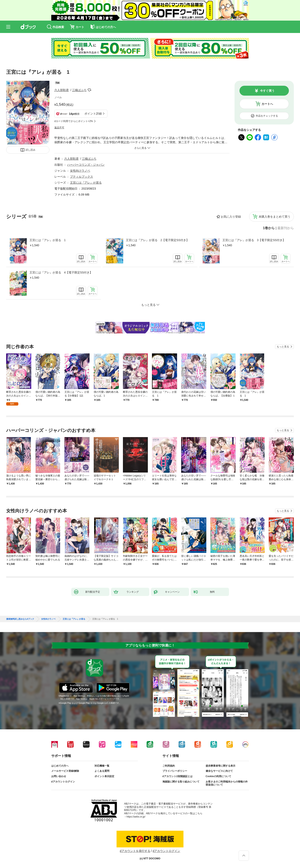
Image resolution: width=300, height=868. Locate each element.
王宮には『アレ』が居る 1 (48, 240)
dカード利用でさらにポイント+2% (74, 121)
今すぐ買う (267, 91)
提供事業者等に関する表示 (221, 766)
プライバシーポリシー (175, 771)
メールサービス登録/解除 (65, 771)
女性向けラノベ (80, 171)
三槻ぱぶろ (79, 90)
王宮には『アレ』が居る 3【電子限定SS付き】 (254, 240)
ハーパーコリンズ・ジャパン (86, 165)
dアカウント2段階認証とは (177, 776)
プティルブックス (82, 177)
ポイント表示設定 (104, 776)
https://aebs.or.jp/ (136, 817)
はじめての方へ (60, 766)
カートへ (267, 104)
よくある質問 (102, 771)
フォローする (89, 90)
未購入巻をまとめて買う (274, 217)
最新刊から (286, 228)
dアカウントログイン (63, 782)
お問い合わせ (59, 776)
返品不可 (59, 128)
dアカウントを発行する (135, 851)
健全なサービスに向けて (219, 771)
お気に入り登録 (231, 217)
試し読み (30, 150)
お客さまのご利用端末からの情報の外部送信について (227, 783)
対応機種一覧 (102, 766)
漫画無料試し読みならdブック (20, 619)
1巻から (269, 228)
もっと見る (283, 347)
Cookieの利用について (218, 776)
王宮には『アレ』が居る (86, 183)
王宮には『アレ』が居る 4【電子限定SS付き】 (61, 272)
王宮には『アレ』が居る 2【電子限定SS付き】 (157, 240)
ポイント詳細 (93, 114)
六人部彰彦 (62, 90)
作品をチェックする (267, 116)
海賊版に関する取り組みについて (181, 782)
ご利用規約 (169, 766)
